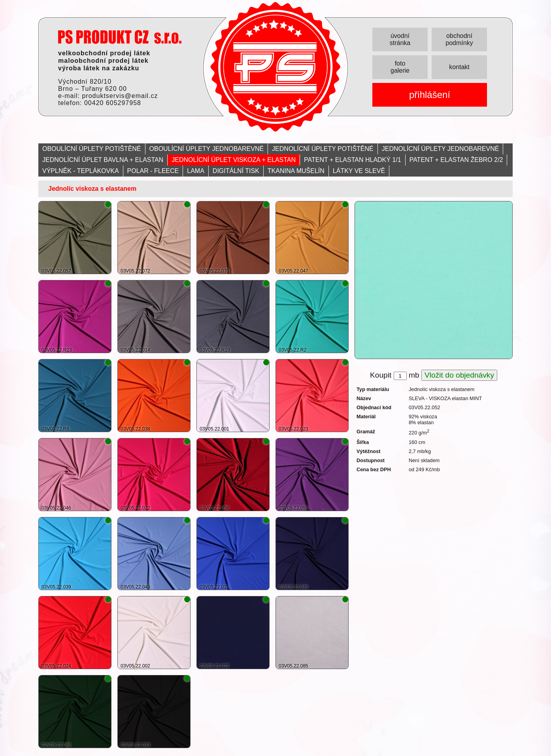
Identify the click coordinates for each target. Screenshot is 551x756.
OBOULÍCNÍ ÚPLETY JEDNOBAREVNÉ (207, 149)
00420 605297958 (113, 103)
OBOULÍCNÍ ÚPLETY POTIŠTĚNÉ (92, 149)
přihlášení (430, 95)
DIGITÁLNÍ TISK (236, 171)
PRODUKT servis (120, 37)
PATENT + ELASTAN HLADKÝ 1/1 (353, 160)
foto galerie (400, 67)
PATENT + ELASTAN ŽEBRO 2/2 (456, 160)
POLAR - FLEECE (153, 171)
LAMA (196, 171)
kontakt (459, 67)
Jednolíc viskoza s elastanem (92, 189)
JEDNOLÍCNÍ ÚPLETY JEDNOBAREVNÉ (441, 149)
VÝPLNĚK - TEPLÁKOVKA (81, 171)
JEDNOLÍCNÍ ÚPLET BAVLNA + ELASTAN (103, 160)
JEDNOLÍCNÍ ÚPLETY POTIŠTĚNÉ (323, 149)
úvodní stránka (400, 39)
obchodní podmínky (459, 39)
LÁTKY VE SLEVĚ (359, 171)
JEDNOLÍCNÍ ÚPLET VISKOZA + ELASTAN (234, 160)
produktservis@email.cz (120, 96)
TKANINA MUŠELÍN (296, 171)
